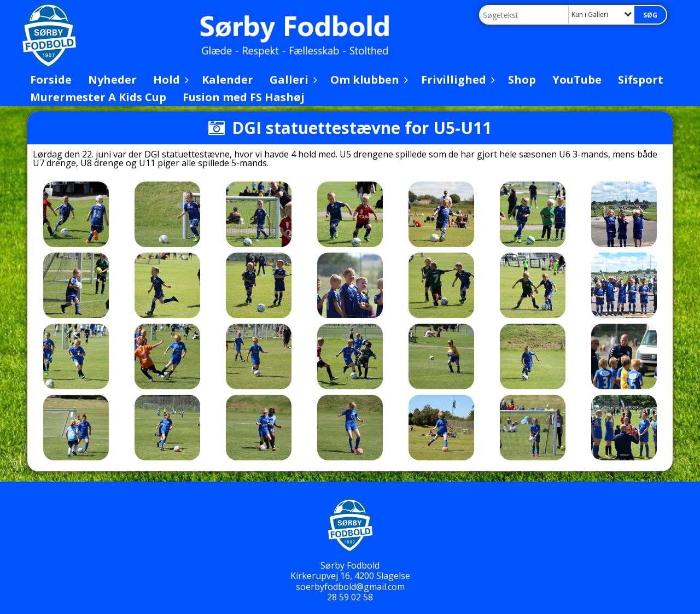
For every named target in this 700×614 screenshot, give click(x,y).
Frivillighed (456, 80)
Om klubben (367, 80)
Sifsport (641, 80)
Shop (522, 80)
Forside (51, 80)
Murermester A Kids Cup (98, 97)
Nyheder (112, 80)
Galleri (292, 80)
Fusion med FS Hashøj (244, 97)
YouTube (577, 80)
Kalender (227, 80)
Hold (169, 80)
